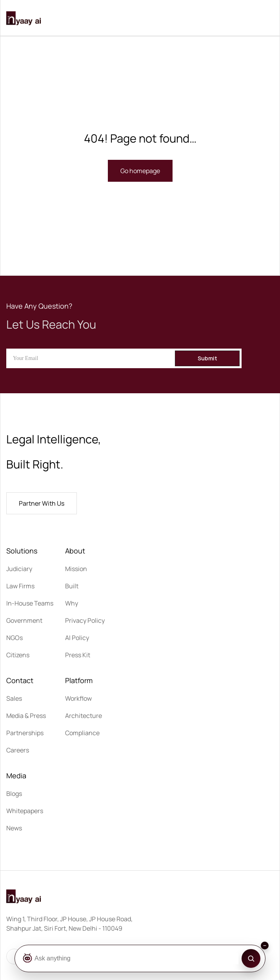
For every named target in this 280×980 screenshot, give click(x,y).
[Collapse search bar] (265, 946)
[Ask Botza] (130, 958)
